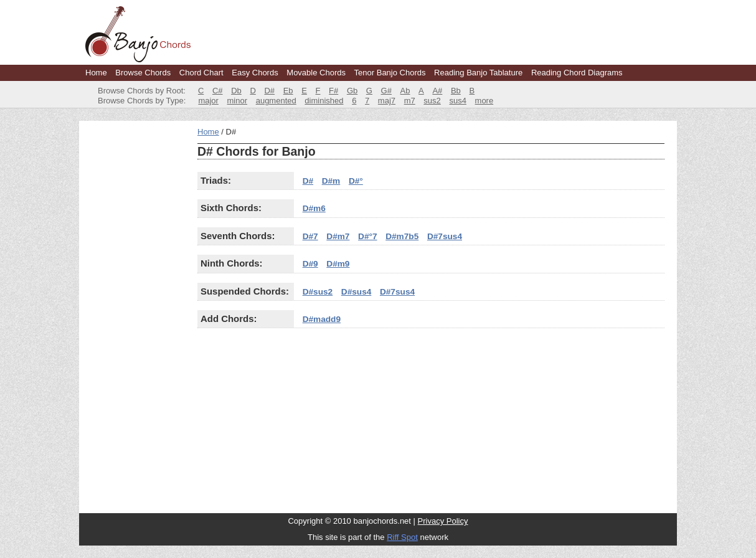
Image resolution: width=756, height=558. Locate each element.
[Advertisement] (135, 314)
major (208, 101)
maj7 (387, 101)
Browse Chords (143, 73)
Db (236, 91)
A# (437, 91)
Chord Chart (201, 73)
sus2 (432, 101)
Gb (352, 91)
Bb (456, 91)
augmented (276, 101)
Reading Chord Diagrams (577, 73)
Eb (288, 91)
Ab (405, 91)
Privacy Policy (443, 521)
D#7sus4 (445, 236)
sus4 (457, 101)
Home (96, 73)
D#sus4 (357, 292)
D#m (331, 181)
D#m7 (338, 236)
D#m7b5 (402, 236)
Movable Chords (316, 73)
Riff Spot (402, 537)
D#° (356, 181)
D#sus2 (318, 292)
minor (238, 101)
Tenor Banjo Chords (390, 73)
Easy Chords (255, 73)
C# (218, 91)
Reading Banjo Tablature (478, 73)
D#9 (310, 264)
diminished (324, 101)
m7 (410, 101)
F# (333, 91)
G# (386, 91)
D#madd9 (322, 319)
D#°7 (367, 236)
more (484, 101)
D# (269, 91)
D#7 (310, 236)
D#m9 (338, 264)
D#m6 (314, 208)
